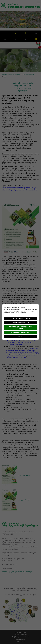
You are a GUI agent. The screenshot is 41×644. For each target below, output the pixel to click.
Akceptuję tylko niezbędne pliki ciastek (21, 327)
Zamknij (20, 337)
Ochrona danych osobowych (20, 318)
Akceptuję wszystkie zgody (20, 332)
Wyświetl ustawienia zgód (20, 322)
